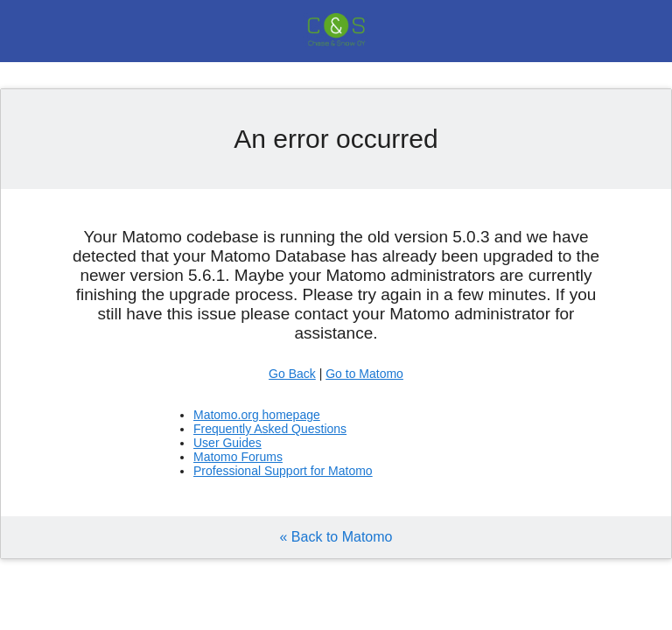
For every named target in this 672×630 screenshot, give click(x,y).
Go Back (292, 374)
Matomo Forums (238, 457)
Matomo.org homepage (257, 415)
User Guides (227, 443)
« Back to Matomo (336, 537)
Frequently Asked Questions (270, 429)
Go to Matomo (364, 374)
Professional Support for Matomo (283, 471)
